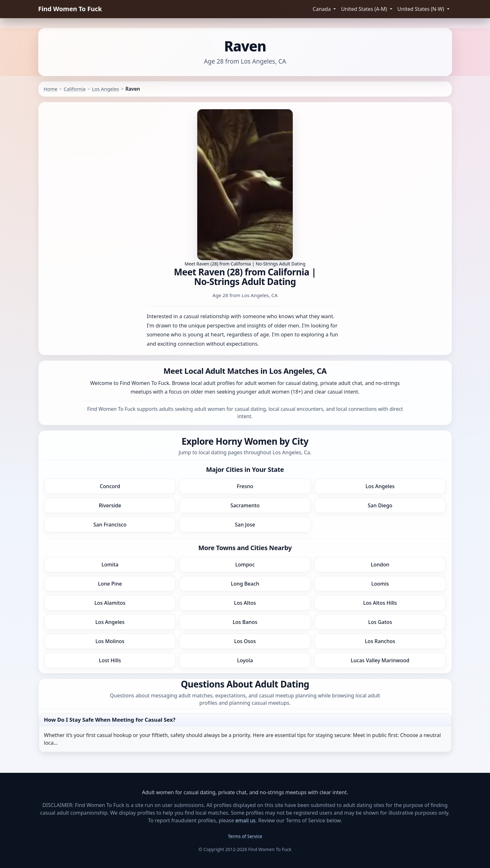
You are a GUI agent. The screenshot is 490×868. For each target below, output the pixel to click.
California (75, 89)
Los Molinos (110, 641)
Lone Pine (110, 584)
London (380, 565)
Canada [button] (322, 9)
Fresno (245, 486)
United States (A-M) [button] (365, 9)
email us (246, 820)
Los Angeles (106, 89)
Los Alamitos (110, 603)
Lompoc (245, 565)
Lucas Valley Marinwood (380, 660)
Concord (110, 486)
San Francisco (110, 525)
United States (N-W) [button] (422, 9)
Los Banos (245, 622)
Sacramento (245, 505)
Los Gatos (380, 622)
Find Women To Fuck (70, 9)
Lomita (110, 565)
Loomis (380, 584)
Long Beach (245, 584)
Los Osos (245, 641)
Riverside (110, 505)
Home (51, 89)
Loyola (245, 660)
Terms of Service (245, 836)
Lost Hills (110, 660)
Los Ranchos (380, 641)
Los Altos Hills (380, 603)
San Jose (245, 525)
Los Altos (245, 603)
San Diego (380, 505)
